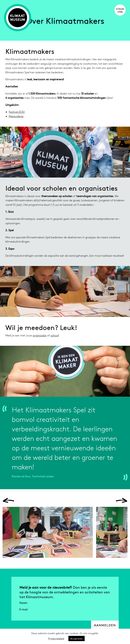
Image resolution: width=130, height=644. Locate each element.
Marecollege (16, 116)
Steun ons (120, 10)
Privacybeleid (56, 638)
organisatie (40, 335)
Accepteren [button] (77, 638)
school (54, 335)
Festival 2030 (17, 112)
